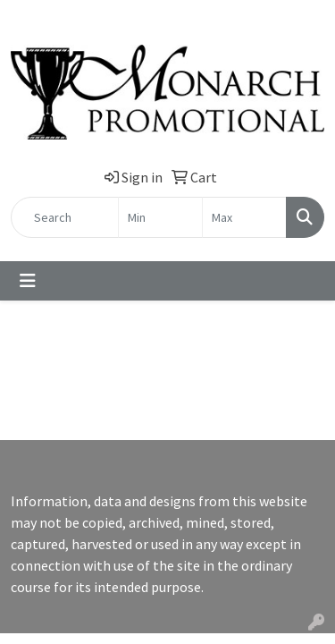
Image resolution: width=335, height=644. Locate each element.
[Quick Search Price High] (244, 217)
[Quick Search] (65, 217)
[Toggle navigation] (28, 281)
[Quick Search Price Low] (160, 217)
